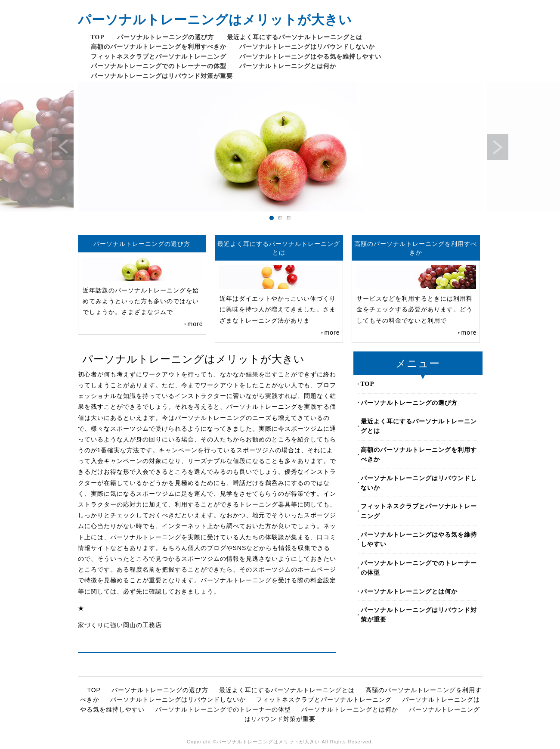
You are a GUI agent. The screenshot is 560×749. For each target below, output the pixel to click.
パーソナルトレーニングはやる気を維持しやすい (310, 56)
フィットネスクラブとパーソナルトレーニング (159, 56)
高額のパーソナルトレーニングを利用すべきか (159, 46)
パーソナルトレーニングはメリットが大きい (215, 19)
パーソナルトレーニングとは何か (288, 66)
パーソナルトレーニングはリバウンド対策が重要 (162, 76)
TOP (98, 37)
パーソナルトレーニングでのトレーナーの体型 (159, 66)
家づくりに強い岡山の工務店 (120, 625)
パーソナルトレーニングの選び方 (166, 37)
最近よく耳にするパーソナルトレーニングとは (295, 37)
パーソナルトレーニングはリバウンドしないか (307, 46)
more (195, 324)
